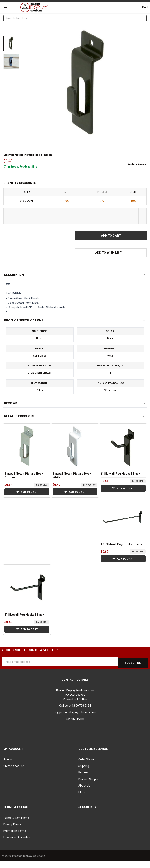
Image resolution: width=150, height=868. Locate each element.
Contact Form (75, 725)
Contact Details (75, 686)
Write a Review (137, 164)
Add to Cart (27, 500)
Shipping (84, 772)
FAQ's (82, 799)
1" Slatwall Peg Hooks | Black (120, 481)
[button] (111, 253)
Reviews (11, 411)
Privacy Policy (12, 831)
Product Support (89, 786)
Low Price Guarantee (17, 844)
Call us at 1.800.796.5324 (75, 712)
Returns (83, 779)
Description (14, 277)
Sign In (8, 766)
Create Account (13, 772)
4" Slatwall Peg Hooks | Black (24, 622)
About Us (84, 792)
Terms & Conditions (16, 824)
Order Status (86, 766)
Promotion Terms (15, 837)
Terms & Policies (17, 814)
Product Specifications (24, 323)
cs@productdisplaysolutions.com (75, 719)
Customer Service (93, 756)
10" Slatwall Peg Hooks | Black (121, 552)
